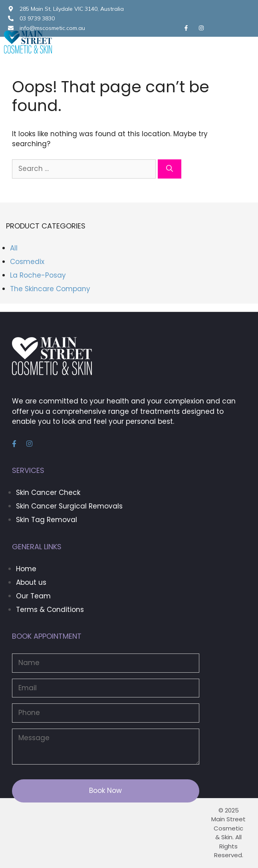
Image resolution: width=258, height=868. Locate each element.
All (14, 248)
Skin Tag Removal (47, 520)
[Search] (170, 169)
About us (31, 582)
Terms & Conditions (50, 610)
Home (26, 569)
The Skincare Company (50, 289)
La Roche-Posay (38, 275)
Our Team (33, 596)
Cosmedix (27, 262)
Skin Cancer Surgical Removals (69, 506)
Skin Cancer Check (48, 493)
